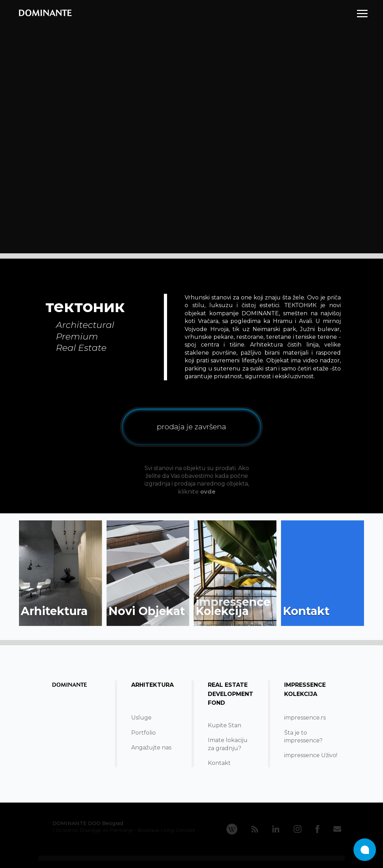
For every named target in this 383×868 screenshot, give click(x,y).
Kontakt (219, 763)
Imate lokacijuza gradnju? (228, 744)
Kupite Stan (225, 725)
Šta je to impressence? (303, 737)
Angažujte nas (151, 747)
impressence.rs (305, 718)
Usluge (141, 718)
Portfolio (143, 733)
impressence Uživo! (311, 755)
